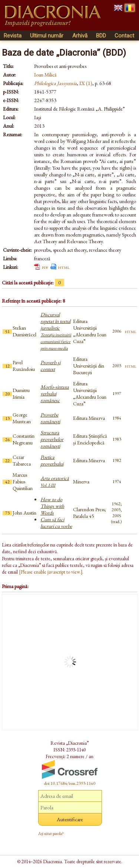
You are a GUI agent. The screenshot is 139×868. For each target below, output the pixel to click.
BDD (101, 36)
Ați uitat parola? (51, 833)
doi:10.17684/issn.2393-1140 (70, 783)
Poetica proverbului (52, 460)
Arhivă (80, 36)
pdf (45, 267)
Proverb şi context (50, 366)
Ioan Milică (45, 75)
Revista (13, 36)
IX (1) (86, 83)
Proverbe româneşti (50, 418)
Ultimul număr (47, 36)
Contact (124, 36)
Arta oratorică (55, 482)
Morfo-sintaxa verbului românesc (55, 394)
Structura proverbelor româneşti (52, 439)
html (64, 267)
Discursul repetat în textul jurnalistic (56, 331)
